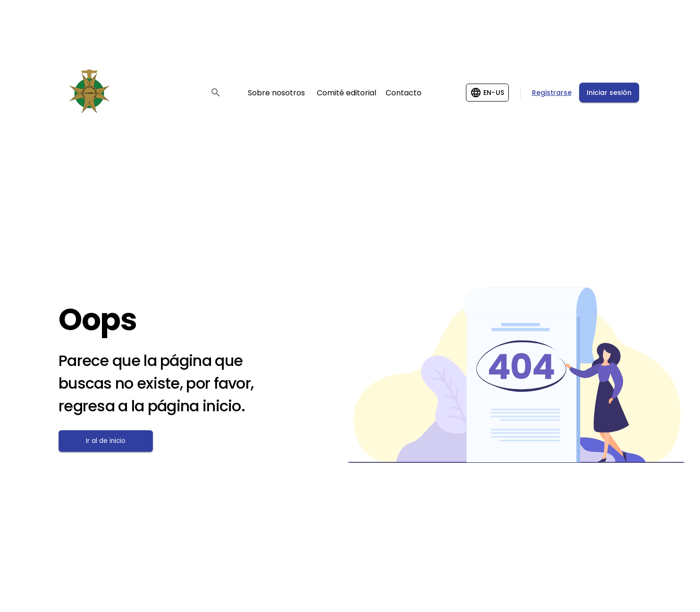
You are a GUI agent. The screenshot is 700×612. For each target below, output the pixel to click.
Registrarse (552, 93)
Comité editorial (346, 93)
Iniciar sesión (609, 93)
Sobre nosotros (276, 93)
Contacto (404, 93)
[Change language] (487, 93)
